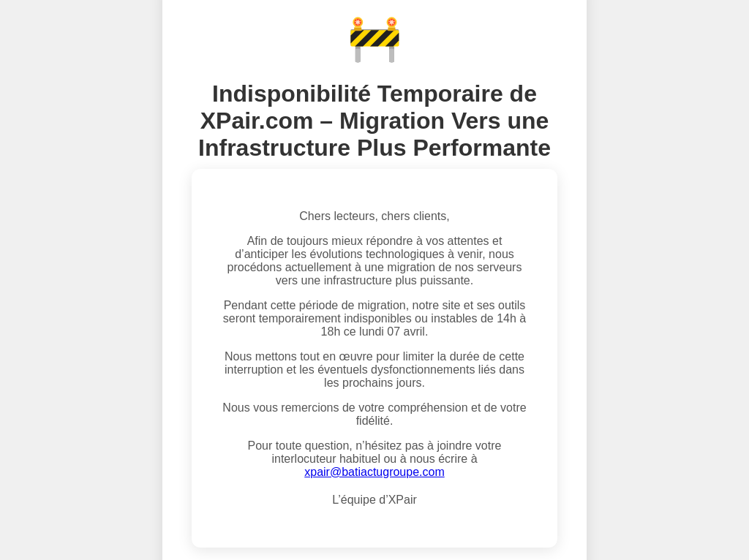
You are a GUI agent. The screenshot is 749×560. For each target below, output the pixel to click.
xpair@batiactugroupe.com (374, 472)
